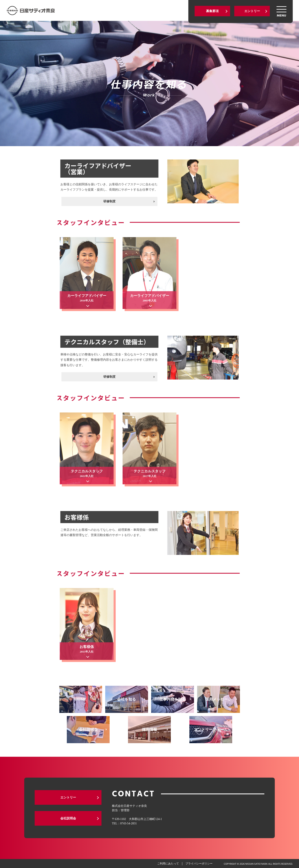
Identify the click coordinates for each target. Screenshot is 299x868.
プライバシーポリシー (199, 864)
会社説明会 (68, 818)
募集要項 (212, 11)
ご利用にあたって (168, 864)
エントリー (252, 11)
